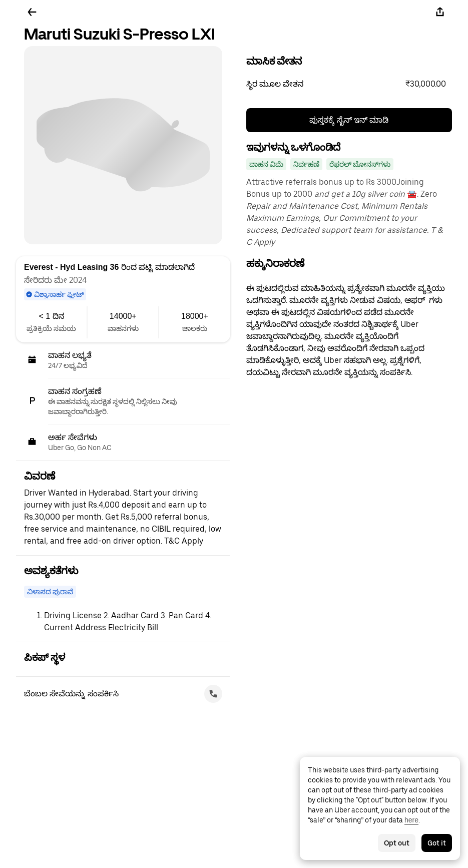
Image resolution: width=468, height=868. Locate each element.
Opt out (397, 843)
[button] (349, 84)
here (411, 820)
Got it (437, 843)
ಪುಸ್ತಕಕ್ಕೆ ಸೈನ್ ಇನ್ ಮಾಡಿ (349, 120)
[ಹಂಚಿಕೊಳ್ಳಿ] (440, 12)
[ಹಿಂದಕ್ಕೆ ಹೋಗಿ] (32, 12)
